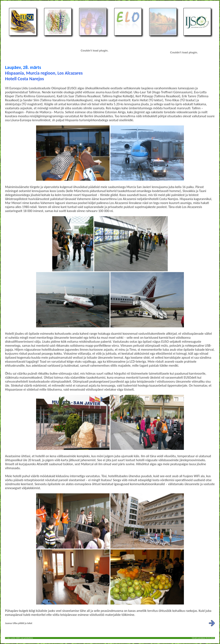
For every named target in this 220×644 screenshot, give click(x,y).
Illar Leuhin (11, 638)
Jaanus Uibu (11, 623)
